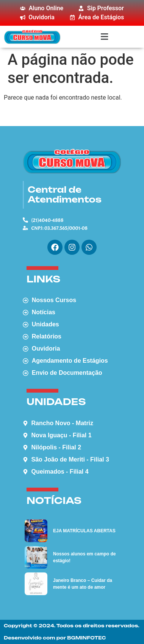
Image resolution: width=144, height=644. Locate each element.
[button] (104, 37)
